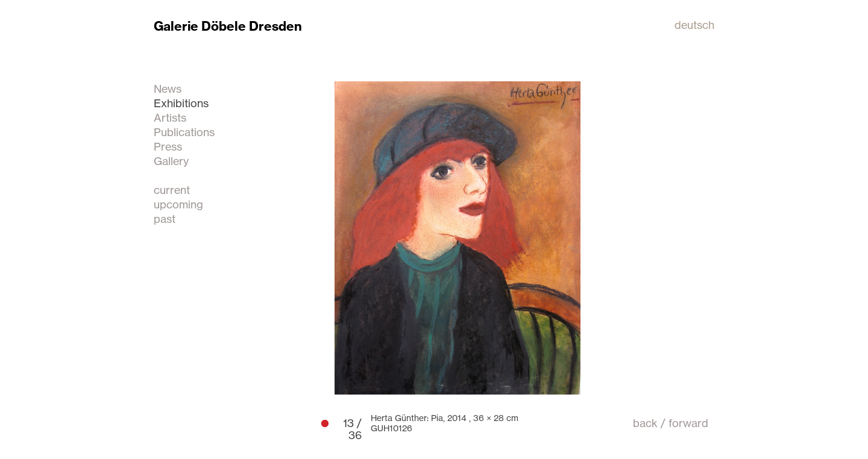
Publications (184, 132)
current (172, 190)
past (165, 219)
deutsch (694, 25)
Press (168, 146)
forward (688, 423)
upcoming (178, 204)
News (168, 89)
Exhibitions (181, 103)
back (645, 423)
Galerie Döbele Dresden (228, 26)
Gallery (171, 161)
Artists (170, 117)
